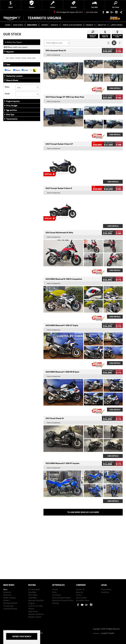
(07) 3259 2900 (92, 12)
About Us (103, 25)
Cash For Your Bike (35, 606)
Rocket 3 (7, 600)
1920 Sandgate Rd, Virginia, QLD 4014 (68, 12)
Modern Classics (9, 598)
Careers (79, 595)
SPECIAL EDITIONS (10, 603)
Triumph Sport (9, 606)
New (8, 70)
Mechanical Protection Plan (63, 600)
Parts (54, 592)
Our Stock (33, 25)
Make (7, 87)
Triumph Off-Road (10, 609)
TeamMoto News (83, 600)
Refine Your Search (13, 42)
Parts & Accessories (74, 25)
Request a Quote (35, 617)
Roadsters (7, 592)
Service (55, 25)
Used (25, 70)
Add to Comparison (54, 55)
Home (8, 25)
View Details (115, 88)
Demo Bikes (33, 595)
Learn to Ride (81, 598)
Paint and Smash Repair (61, 598)
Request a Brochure (36, 614)
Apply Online (33, 611)
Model (7, 94)
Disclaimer (105, 592)
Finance (91, 25)
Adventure (7, 595)
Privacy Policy (106, 589)
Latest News (117, 25)
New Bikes (19, 25)
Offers (45, 25)
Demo (17, 70)
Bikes (5, 589)
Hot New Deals (34, 589)
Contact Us (80, 589)
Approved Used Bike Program (36, 602)
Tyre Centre (57, 595)
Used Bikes (32, 598)
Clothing (55, 603)
